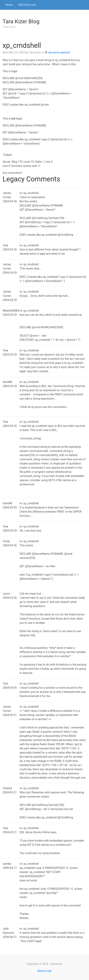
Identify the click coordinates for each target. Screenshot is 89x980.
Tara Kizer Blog (21, 21)
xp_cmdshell (22, 45)
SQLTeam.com (27, 5)
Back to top (44, 971)
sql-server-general (59, 52)
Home (9, 5)
